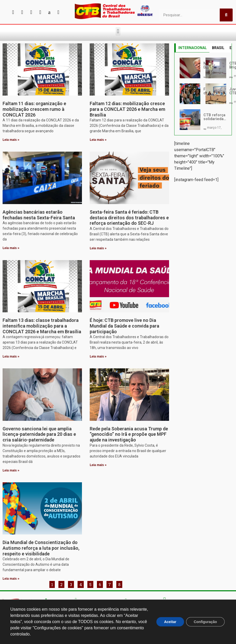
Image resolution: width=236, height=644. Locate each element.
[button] (118, 31)
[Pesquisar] (226, 15)
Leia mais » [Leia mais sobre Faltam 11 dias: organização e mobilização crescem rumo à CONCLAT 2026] (11, 140)
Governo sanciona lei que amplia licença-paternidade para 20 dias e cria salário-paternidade (39, 434)
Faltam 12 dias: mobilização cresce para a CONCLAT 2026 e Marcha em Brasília (127, 109)
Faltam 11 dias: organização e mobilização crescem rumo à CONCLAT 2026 (34, 109)
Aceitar (170, 622)
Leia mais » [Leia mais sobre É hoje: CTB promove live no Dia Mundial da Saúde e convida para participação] (98, 356)
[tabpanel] (203, 94)
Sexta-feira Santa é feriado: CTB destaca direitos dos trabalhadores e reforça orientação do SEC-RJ (129, 218)
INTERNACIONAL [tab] (193, 48)
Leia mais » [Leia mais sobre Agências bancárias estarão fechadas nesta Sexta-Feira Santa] (11, 248)
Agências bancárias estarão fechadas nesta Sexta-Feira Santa (39, 215)
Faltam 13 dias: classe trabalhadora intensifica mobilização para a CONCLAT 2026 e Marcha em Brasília (42, 326)
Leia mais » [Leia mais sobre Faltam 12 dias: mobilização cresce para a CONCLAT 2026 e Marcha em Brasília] (98, 140)
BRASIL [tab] (218, 48)
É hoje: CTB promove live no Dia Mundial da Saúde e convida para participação (124, 326)
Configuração (205, 622)
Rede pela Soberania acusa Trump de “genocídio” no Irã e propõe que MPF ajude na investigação (129, 434)
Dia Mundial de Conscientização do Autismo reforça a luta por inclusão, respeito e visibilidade (41, 548)
